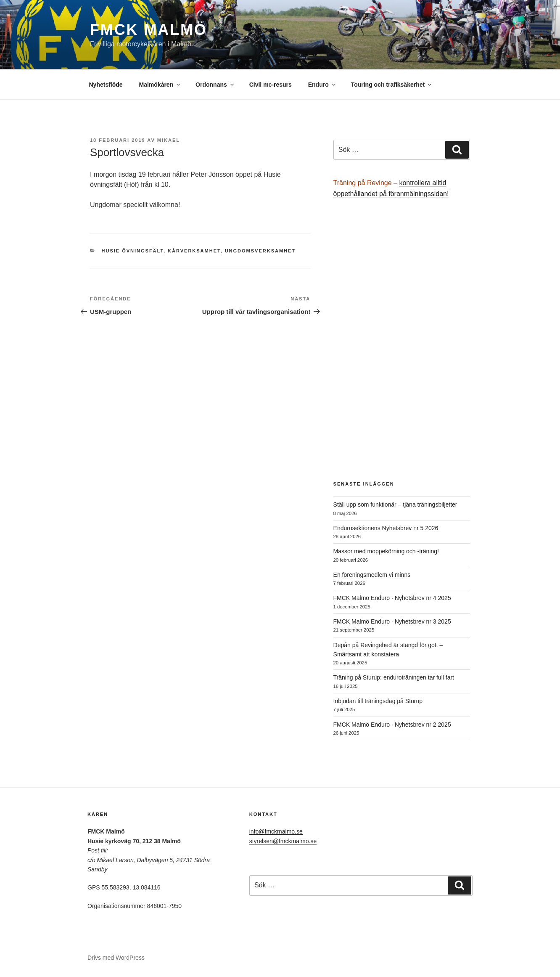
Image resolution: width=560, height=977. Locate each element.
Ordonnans (215, 85)
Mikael (169, 140)
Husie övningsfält (133, 251)
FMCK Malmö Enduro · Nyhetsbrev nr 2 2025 (392, 725)
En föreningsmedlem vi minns (372, 575)
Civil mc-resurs (271, 85)
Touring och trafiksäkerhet (392, 85)
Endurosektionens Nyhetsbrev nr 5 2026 (386, 528)
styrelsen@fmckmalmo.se (283, 841)
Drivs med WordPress (116, 958)
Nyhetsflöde (106, 85)
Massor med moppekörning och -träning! (386, 551)
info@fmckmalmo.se (276, 831)
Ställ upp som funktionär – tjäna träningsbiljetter (395, 504)
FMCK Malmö (149, 30)
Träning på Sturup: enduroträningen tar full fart (394, 677)
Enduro (322, 85)
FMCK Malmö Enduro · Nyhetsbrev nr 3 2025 (392, 621)
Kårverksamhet (194, 251)
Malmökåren (160, 85)
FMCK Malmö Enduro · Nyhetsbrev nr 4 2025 (392, 598)
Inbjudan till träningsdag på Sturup (378, 701)
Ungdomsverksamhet (260, 251)
